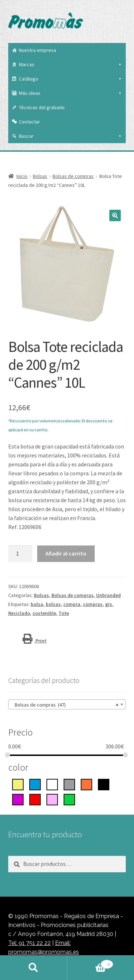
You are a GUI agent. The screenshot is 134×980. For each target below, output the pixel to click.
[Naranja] (86, 784)
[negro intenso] (104, 784)
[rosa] (52, 799)
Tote (64, 613)
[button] (115, 215)
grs (109, 604)
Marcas (71, 64)
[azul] (35, 784)
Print (34, 641)
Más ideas (71, 93)
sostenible (44, 613)
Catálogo (71, 79)
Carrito (90, 963)
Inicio (22, 176)
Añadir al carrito (66, 553)
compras (93, 604)
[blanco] (52, 784)
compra (72, 604)
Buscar (71, 136)
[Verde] (69, 799)
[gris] (69, 784)
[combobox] (67, 704)
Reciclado (19, 613)
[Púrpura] (18, 799)
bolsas (53, 604)
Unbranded (108, 595)
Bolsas (40, 176)
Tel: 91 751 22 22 (29, 943)
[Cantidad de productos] (20, 554)
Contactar (29, 122)
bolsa (37, 604)
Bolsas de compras (73, 176)
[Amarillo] (18, 784)
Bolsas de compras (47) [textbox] (65, 705)
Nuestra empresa (38, 50)
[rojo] (35, 799)
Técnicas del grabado (42, 107)
